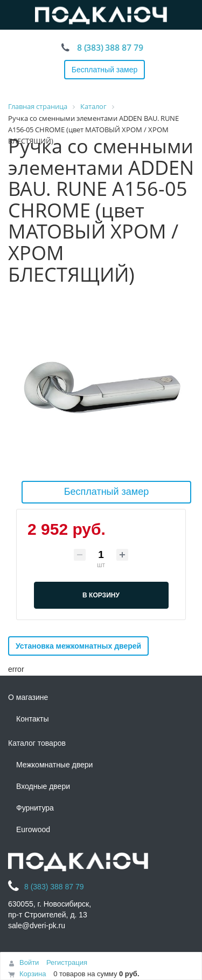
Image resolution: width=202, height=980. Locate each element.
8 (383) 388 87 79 (110, 47)
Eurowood (33, 829)
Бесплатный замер (105, 70)
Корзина (33, 974)
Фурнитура (35, 808)
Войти (29, 962)
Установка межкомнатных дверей (78, 646)
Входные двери (43, 786)
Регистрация (67, 962)
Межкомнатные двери (54, 765)
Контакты (32, 719)
